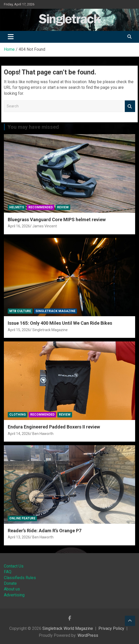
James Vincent (45, 226)
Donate (10, 583)
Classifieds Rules (20, 578)
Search (130, 106)
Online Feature (22, 518)
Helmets (17, 207)
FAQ (8, 572)
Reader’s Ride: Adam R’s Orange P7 (45, 531)
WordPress (88, 635)
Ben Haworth (43, 434)
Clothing (18, 415)
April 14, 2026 (19, 434)
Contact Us (14, 566)
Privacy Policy (111, 628)
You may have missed (33, 127)
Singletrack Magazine (55, 311)
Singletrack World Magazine (68, 628)
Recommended (41, 207)
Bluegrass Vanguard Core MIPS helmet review (57, 220)
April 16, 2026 (19, 226)
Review (63, 207)
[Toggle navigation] (11, 37)
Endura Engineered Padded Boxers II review (54, 427)
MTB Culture (20, 311)
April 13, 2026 (19, 537)
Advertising (14, 595)
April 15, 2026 (19, 330)
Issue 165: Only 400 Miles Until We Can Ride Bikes (60, 323)
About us (12, 589)
